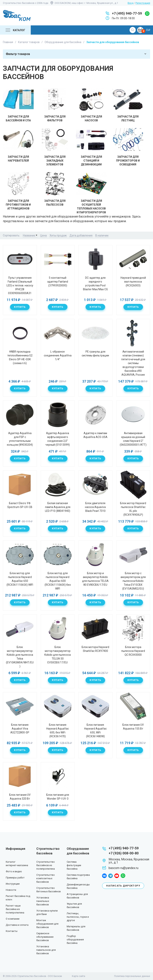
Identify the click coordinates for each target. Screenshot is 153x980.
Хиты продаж (58, 235)
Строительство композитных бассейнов (46, 878)
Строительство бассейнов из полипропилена (46, 865)
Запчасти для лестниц (128, 105)
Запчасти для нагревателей (18, 145)
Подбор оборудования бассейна (75, 940)
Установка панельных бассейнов (43, 901)
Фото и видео (14, 871)
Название (30, 235)
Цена (43, 235)
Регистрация (143, 3)
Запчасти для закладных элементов (55, 147)
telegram (111, 876)
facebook (104, 876)
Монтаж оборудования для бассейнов (47, 924)
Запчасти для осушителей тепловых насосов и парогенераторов (91, 193)
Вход (131, 3)
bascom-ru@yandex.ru (123, 868)
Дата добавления (81, 235)
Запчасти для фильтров (55, 105)
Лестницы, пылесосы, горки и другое (78, 917)
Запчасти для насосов (91, 105)
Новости (11, 890)
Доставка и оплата (17, 925)
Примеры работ (15, 878)
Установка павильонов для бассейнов (46, 950)
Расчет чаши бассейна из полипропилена (15, 909)
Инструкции (13, 884)
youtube (117, 876)
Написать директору (123, 886)
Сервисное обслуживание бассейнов (45, 937)
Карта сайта (79, 976)
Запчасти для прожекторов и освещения (128, 147)
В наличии (102, 235)
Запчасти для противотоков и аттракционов (18, 191)
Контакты (12, 931)
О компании (13, 919)
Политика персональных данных (132, 976)
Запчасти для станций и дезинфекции (91, 147)
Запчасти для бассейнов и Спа (18, 105)
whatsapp (147, 14)
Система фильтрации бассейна (74, 865)
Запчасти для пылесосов (55, 189)
